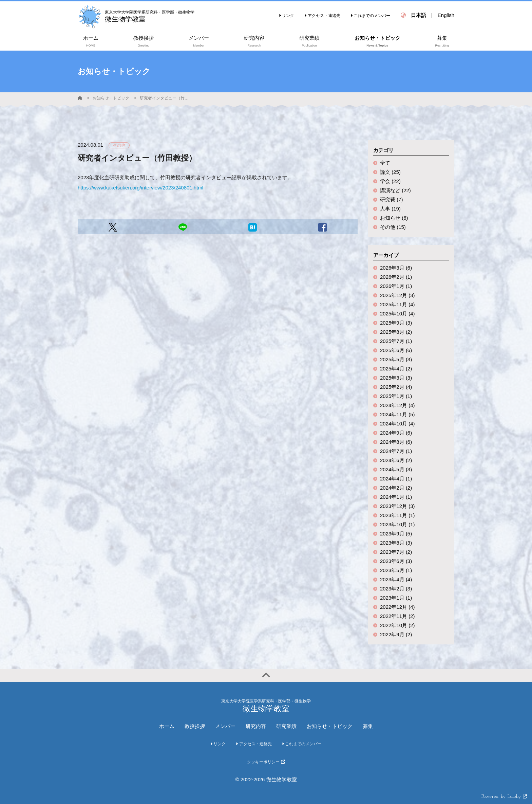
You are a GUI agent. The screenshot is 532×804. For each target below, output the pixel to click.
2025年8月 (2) (396, 332)
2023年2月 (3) (396, 589)
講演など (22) (395, 190)
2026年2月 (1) (396, 277)
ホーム (167, 726)
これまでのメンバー (370, 16)
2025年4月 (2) (396, 369)
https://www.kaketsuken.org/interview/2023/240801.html (140, 188)
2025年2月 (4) (396, 387)
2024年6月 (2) (396, 460)
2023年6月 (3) (396, 561)
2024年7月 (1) (396, 451)
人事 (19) (390, 209)
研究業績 (286, 726)
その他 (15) (393, 227)
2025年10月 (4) (397, 314)
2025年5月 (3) (396, 359)
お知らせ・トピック (111, 98)
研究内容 (256, 726)
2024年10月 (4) (397, 424)
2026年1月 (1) (396, 286)
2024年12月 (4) (397, 405)
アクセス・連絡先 (322, 16)
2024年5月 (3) (396, 469)
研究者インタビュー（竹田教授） (165, 98)
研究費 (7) (392, 199)
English (446, 15)
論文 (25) (390, 172)
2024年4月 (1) (396, 479)
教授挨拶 (195, 726)
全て (385, 163)
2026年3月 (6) (396, 268)
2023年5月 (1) (396, 570)
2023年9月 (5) (396, 534)
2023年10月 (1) (397, 524)
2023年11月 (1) (397, 515)
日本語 (419, 15)
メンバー (225, 726)
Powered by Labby (504, 797)
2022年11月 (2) (397, 616)
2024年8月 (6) (396, 442)
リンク (287, 16)
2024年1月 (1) (396, 497)
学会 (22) (390, 181)
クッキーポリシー (266, 762)
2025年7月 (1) (396, 341)
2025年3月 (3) (396, 378)
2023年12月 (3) (397, 506)
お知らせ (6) (394, 218)
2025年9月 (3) (396, 323)
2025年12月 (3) (397, 295)
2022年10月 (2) (397, 625)
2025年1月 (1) (396, 396)
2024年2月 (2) (396, 488)
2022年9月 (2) (396, 634)
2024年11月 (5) (397, 414)
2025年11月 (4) (397, 304)
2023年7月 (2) (396, 552)
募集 (368, 726)
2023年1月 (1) (396, 598)
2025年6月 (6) (396, 350)
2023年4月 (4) (396, 579)
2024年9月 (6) (396, 433)
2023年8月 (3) (396, 543)
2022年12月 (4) (397, 607)
